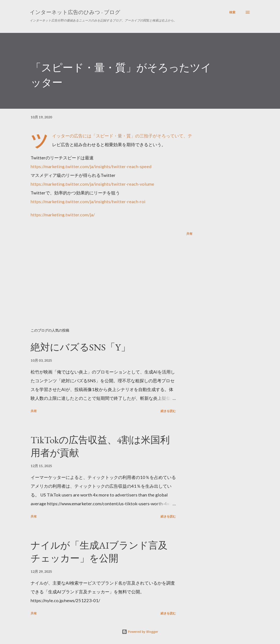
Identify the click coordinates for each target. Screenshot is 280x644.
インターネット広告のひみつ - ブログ (75, 12)
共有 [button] (189, 234)
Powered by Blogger (140, 632)
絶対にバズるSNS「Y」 (80, 347)
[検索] (232, 12)
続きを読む (168, 411)
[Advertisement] (105, 274)
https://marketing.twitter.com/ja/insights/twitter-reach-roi (88, 201)
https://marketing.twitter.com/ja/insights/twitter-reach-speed (91, 166)
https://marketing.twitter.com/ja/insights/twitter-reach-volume (92, 184)
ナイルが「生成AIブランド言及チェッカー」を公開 (99, 552)
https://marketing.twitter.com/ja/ (63, 215)
